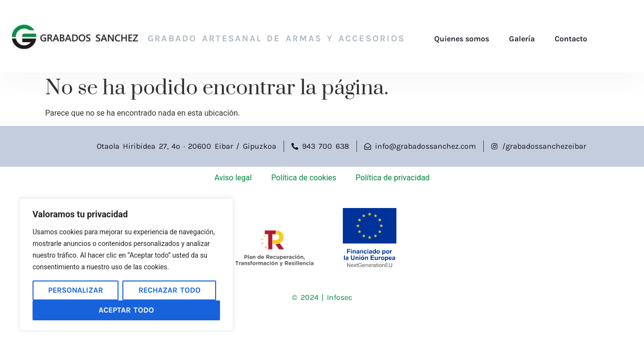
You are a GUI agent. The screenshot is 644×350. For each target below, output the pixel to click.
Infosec (339, 297)
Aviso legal (233, 178)
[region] (126, 264)
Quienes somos (462, 39)
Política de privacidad (392, 178)
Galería (522, 39)
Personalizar (76, 290)
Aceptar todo (126, 310)
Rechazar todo (169, 290)
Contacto (571, 39)
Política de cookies (304, 178)
